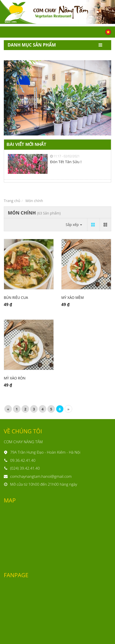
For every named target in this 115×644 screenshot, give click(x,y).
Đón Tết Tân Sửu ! (66, 162)
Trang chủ (12, 201)
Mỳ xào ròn (15, 378)
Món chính (34, 201)
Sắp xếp (74, 225)
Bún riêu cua (16, 297)
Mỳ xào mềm (72, 297)
